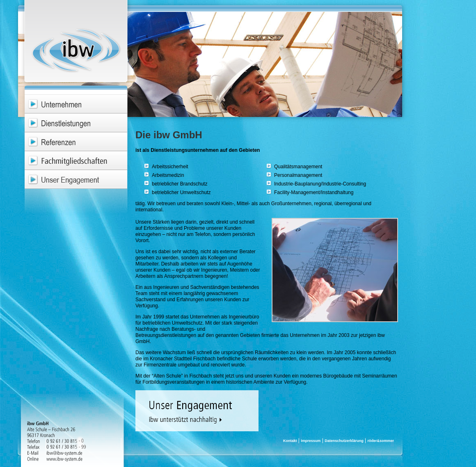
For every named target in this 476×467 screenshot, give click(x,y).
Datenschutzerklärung (344, 441)
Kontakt (290, 441)
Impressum (311, 441)
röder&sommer (381, 441)
